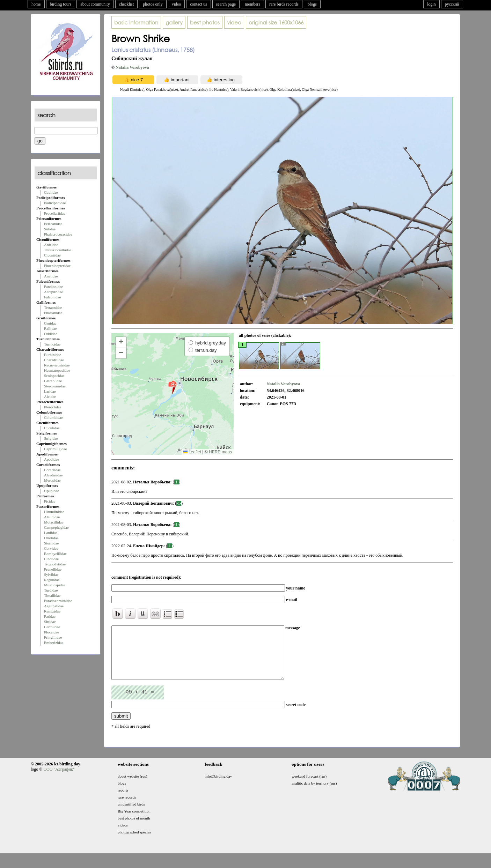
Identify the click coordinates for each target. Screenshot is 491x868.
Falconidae (52, 297)
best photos (205, 22)
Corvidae (51, 548)
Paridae (50, 616)
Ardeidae (51, 245)
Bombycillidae (55, 554)
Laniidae (51, 533)
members (252, 4)
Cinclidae (51, 559)
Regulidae (52, 580)
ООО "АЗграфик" (59, 780)
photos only (153, 4)
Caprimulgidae (55, 449)
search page (226, 4)
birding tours (61, 4)
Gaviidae (51, 192)
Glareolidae (53, 381)
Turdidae (51, 590)
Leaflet (192, 452)
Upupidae (52, 491)
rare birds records (284, 4)
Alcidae (50, 396)
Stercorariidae (55, 386)
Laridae (50, 391)
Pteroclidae (53, 407)
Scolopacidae (54, 376)
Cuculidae (52, 428)
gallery (174, 22)
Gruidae (50, 323)
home (36, 4)
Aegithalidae (54, 606)
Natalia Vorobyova (132, 67)
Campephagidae (56, 527)
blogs (312, 4)
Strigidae (51, 438)
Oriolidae (51, 538)
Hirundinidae (54, 512)
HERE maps (220, 452)
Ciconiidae (52, 255)
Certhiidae (52, 627)
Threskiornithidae (58, 250)
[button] (172, 387)
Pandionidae (53, 287)
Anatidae (51, 276)
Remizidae (52, 611)
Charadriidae (54, 360)
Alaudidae (52, 517)
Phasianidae (53, 313)
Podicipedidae (55, 203)
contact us (198, 4)
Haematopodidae (57, 370)
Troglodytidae (55, 564)
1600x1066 (276, 22)
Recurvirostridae (57, 365)
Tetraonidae (53, 307)
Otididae (51, 334)
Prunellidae (53, 569)
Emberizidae (54, 643)
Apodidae (52, 459)
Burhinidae (53, 355)
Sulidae (50, 229)
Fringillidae (53, 637)
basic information (136, 22)
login (431, 4)
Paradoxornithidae (58, 601)
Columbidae (53, 417)
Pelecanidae (53, 224)
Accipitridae (53, 292)
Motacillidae (54, 522)
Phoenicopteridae (57, 266)
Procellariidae (55, 213)
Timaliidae (52, 595)
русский (452, 4)
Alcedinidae (53, 475)
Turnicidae (52, 344)
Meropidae (52, 480)
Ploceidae (52, 632)
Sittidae (50, 622)
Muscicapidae (55, 585)
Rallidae (50, 328)
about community (95, 4)
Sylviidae (51, 574)
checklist (127, 4)
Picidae (50, 501)
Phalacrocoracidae (58, 234)
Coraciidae (52, 470)
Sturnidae (51, 543)
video (177, 4)
